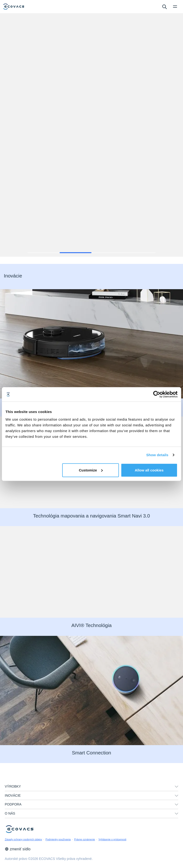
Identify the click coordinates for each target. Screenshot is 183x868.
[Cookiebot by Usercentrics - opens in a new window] (157, 394)
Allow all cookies (149, 470)
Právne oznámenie (85, 839)
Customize (91, 470)
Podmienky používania (58, 839)
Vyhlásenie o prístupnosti (112, 839)
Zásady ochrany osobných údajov (23, 839)
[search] (164, 6)
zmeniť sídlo (18, 849)
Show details (157, 455)
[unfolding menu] (177, 787)
